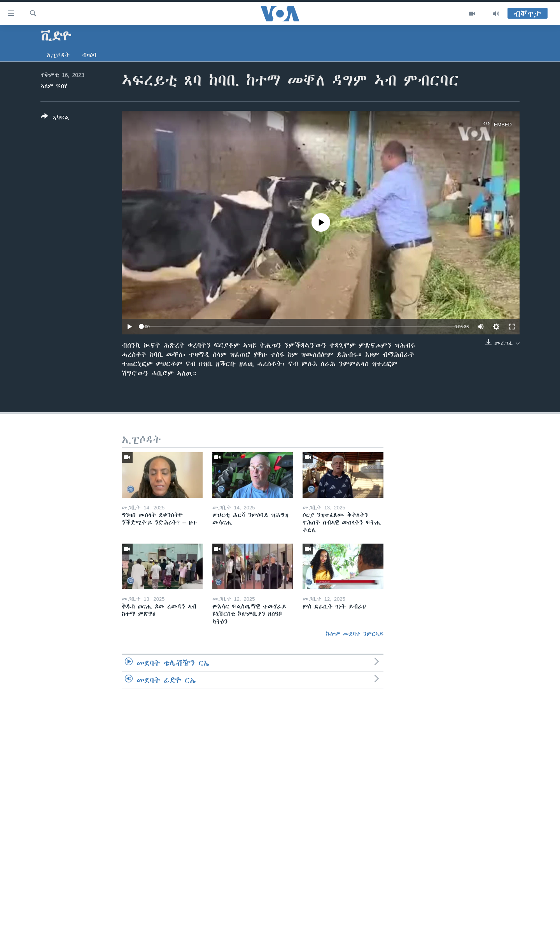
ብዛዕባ (89, 55)
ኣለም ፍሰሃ (54, 86)
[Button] (55, 119)
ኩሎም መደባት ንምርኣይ (355, 634)
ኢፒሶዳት (58, 55)
